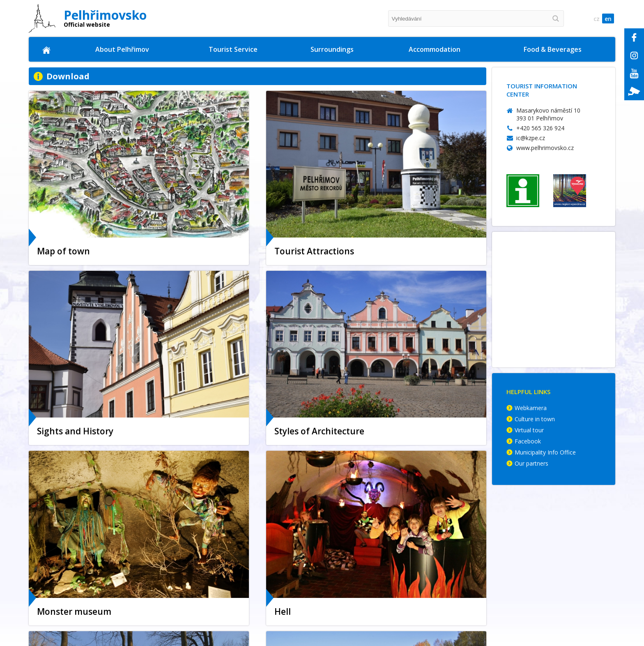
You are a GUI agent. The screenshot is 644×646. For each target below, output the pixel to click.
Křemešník (346, 539)
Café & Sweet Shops (570, 587)
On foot (343, 558)
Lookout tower (197, 606)
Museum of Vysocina (205, 634)
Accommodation (435, 49)
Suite (450, 577)
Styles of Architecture (207, 615)
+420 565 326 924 (540, 128)
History (63, 596)
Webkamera (531, 409)
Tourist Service (233, 49)
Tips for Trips (351, 568)
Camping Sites (463, 568)
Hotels (452, 549)
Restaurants (560, 549)
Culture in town (535, 420)
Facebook (528, 442)
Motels (452, 587)
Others (452, 596)
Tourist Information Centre (215, 539)
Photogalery (70, 615)
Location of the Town (84, 539)
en (607, 19)
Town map (68, 568)
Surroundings (333, 49)
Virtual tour (529, 431)
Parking (63, 606)
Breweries (555, 577)
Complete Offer (464, 539)
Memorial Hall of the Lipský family (225, 624)
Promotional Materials (85, 587)
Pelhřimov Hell (196, 596)
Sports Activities (199, 558)
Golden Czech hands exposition (220, 577)
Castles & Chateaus (359, 577)
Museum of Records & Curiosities (223, 549)
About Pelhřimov (123, 49)
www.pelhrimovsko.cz (545, 148)
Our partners (531, 464)
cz (594, 19)
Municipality (70, 558)
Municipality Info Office (545, 453)
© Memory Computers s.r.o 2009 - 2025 (542, 636)
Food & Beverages (553, 49)
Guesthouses (461, 558)
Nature (341, 587)
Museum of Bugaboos (207, 568)
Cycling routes (352, 549)
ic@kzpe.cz (531, 138)
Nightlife (188, 587)
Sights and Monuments (86, 549)
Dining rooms (561, 558)
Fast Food (556, 568)
